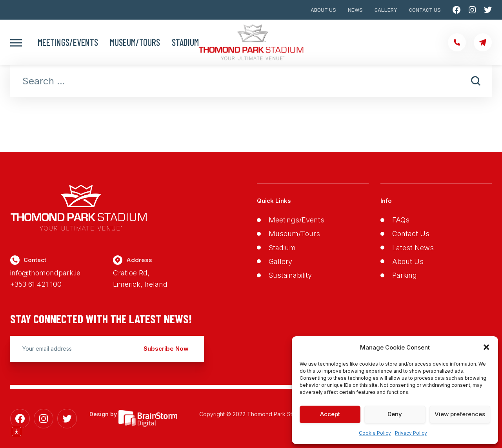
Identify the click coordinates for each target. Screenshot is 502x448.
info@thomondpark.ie (45, 273)
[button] (486, 347)
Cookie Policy (375, 433)
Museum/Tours (135, 42)
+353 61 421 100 (36, 284)
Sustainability (290, 275)
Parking (405, 275)
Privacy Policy (411, 433)
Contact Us (425, 10)
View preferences (460, 414)
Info (386, 201)
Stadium (185, 42)
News (355, 10)
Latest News (413, 248)
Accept (330, 414)
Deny (395, 414)
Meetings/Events (68, 42)
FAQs (401, 220)
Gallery (386, 10)
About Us (323, 10)
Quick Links (274, 201)
